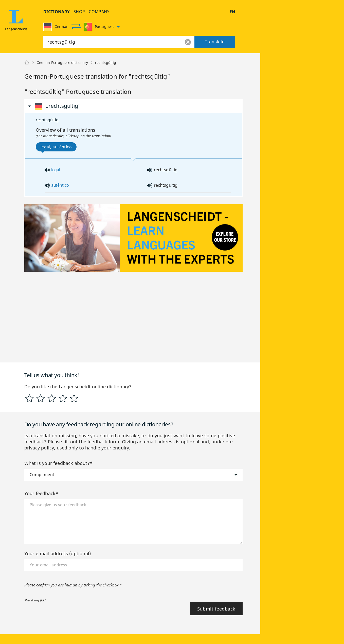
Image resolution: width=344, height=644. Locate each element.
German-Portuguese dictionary (62, 63)
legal (56, 170)
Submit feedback (216, 609)
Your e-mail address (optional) (58, 553)
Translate (215, 42)
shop (79, 12)
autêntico (60, 185)
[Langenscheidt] (27, 63)
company (99, 12)
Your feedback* (41, 493)
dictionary (57, 12)
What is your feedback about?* (58, 463)
